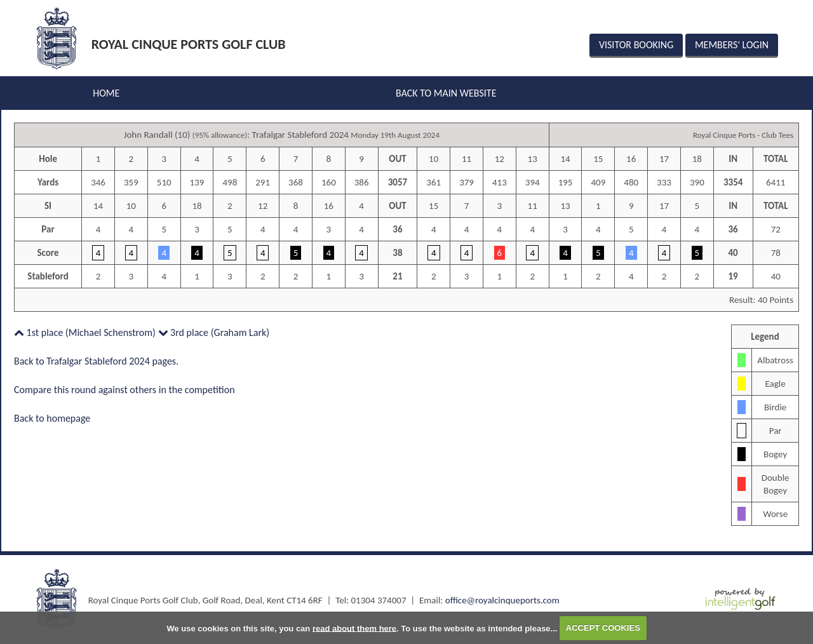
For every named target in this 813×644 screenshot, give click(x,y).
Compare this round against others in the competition (124, 390)
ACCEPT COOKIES (603, 628)
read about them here (354, 628)
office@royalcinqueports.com (502, 600)
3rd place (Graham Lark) (214, 332)
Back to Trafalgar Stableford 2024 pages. (96, 361)
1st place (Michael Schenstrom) (85, 332)
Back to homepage (52, 418)
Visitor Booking (636, 45)
